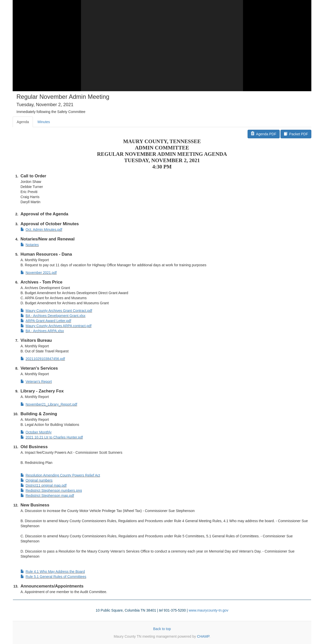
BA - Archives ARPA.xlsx (42, 331)
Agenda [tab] (23, 122)
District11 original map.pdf (44, 485)
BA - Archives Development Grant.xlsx (53, 316)
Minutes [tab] (44, 122)
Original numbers (37, 480)
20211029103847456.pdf (43, 359)
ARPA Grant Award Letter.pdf (46, 321)
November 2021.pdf (39, 273)
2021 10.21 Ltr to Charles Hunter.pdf (52, 437)
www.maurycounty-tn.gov (208, 610)
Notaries (30, 245)
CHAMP (203, 636)
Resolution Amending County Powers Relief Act (60, 475)
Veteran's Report (36, 382)
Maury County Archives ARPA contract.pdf (56, 326)
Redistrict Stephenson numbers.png (51, 490)
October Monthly (36, 432)
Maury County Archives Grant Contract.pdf (56, 311)
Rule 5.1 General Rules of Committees (53, 577)
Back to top (162, 629)
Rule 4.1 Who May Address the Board (53, 572)
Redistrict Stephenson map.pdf (47, 496)
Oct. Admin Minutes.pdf (41, 230)
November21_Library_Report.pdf (49, 404)
